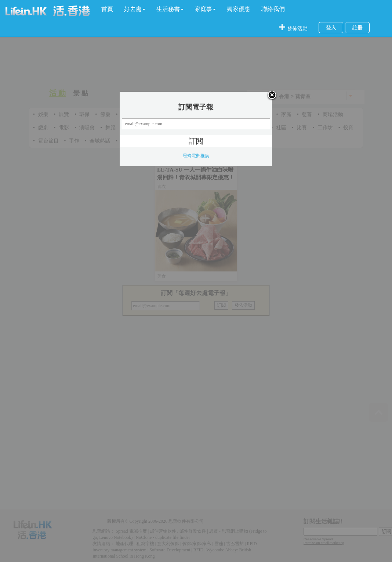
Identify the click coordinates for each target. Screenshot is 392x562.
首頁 (107, 9)
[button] (135, 9)
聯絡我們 (273, 9)
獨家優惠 (239, 9)
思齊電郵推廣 (196, 156)
